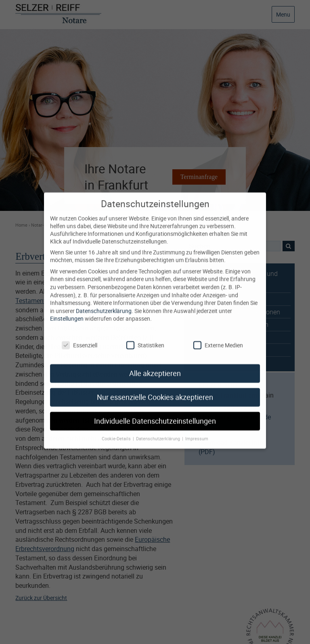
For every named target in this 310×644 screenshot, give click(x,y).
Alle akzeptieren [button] (155, 366)
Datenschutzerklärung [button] (159, 431)
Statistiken (145, 338)
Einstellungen (67, 311)
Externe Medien (218, 338)
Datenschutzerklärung (104, 303)
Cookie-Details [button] (117, 431)
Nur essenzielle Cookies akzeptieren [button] (155, 390)
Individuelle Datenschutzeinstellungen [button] (155, 414)
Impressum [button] (197, 431)
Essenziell (80, 338)
